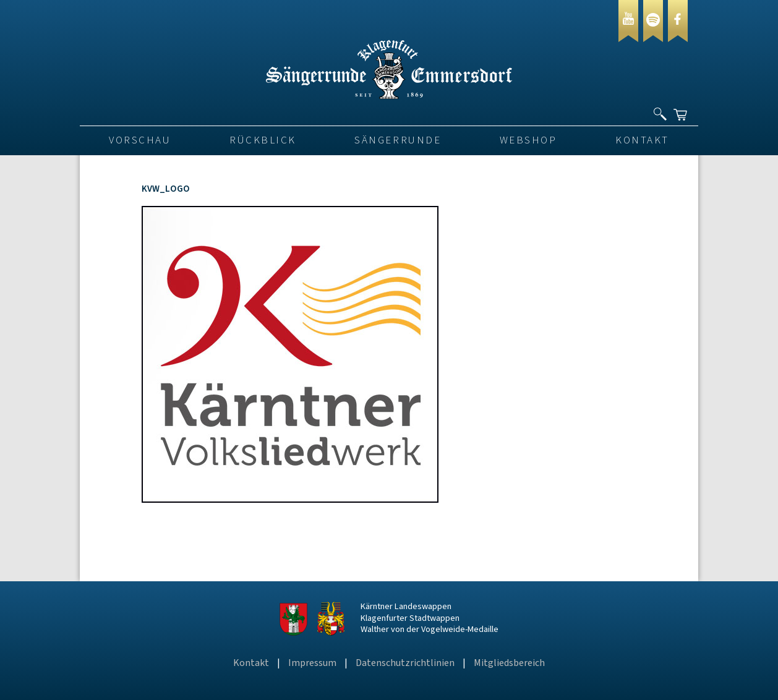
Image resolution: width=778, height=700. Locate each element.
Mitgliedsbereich (509, 663)
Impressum (312, 663)
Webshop (528, 140)
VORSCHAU (140, 140)
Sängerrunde (398, 140)
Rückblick (263, 140)
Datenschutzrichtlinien (405, 663)
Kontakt (642, 140)
